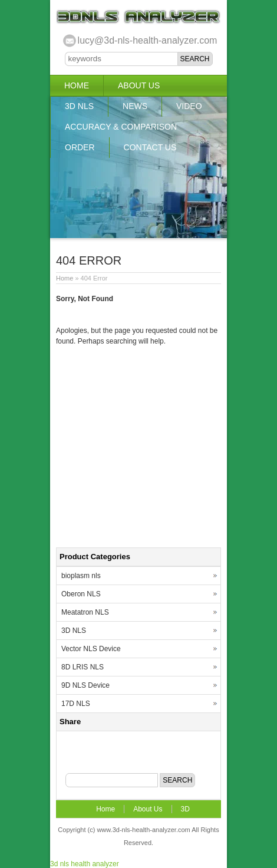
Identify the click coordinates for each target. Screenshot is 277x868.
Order (80, 147)
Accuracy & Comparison (121, 127)
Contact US (150, 147)
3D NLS (79, 106)
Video (189, 106)
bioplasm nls (81, 576)
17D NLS (76, 704)
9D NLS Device (85, 685)
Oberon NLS (81, 594)
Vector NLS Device (91, 649)
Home (77, 85)
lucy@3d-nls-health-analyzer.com (148, 40)
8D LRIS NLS (83, 667)
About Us (139, 85)
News (135, 106)
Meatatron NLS (85, 612)
